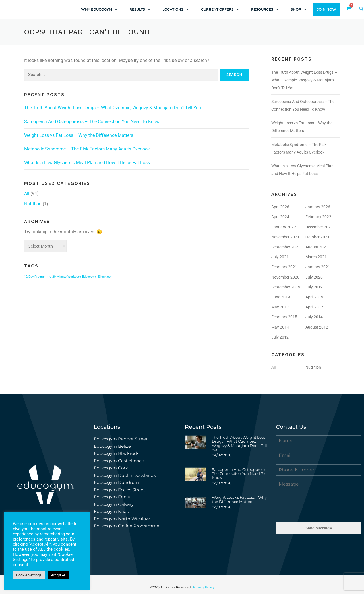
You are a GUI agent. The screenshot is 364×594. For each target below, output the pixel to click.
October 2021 (318, 237)
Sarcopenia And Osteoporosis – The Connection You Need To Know (92, 122)
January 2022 (284, 227)
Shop (298, 9)
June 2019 (281, 297)
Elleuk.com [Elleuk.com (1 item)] (106, 277)
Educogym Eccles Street (119, 490)
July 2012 (280, 337)
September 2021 (286, 247)
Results (140, 9)
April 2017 (314, 307)
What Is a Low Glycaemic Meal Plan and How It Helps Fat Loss (87, 163)
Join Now (327, 9)
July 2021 (280, 257)
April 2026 (280, 207)
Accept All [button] (58, 575)
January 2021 (318, 267)
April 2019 (314, 297)
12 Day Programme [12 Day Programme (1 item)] (38, 277)
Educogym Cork (111, 468)
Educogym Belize (112, 446)
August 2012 (317, 327)
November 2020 (285, 277)
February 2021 (284, 267)
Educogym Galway (114, 504)
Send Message (319, 528)
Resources (265, 9)
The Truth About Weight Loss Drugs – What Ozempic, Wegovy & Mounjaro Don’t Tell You (113, 108)
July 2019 (314, 287)
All (27, 194)
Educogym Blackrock (116, 453)
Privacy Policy (204, 585)
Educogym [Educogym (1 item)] (89, 277)
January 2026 (318, 207)
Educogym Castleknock (119, 461)
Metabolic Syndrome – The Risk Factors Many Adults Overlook (87, 149)
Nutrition (33, 204)
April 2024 (280, 217)
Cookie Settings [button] (29, 575)
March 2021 (316, 257)
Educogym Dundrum (116, 482)
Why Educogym (99, 9)
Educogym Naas (111, 511)
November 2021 (285, 237)
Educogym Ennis (112, 497)
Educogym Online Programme (127, 526)
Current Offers (220, 9)
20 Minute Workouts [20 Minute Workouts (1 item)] (67, 277)
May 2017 (280, 307)
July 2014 (314, 317)
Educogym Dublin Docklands (125, 475)
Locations (175, 9)
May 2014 (280, 327)
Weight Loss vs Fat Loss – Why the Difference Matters (79, 135)
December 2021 (319, 227)
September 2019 (286, 287)
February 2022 (318, 217)
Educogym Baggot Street (121, 439)
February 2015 (284, 317)
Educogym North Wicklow (122, 519)
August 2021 (317, 247)
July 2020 (314, 277)
